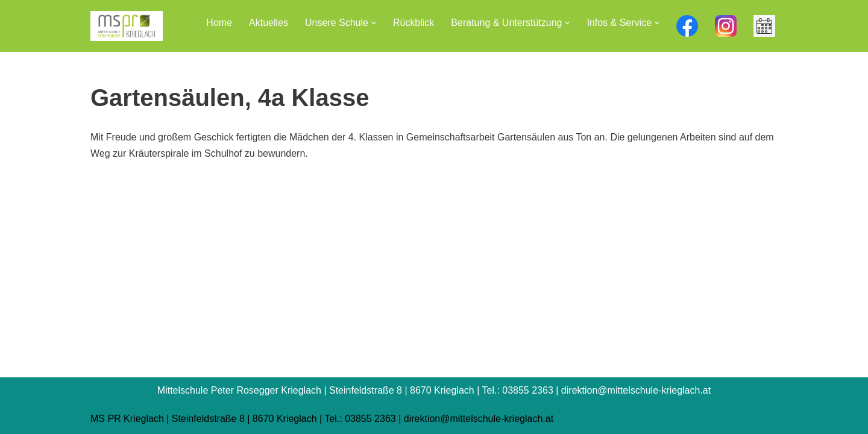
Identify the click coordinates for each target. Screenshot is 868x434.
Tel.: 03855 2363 (360, 419)
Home (219, 23)
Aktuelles (269, 23)
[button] (374, 23)
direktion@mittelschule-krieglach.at (479, 419)
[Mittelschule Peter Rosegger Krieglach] (127, 26)
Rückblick (414, 23)
